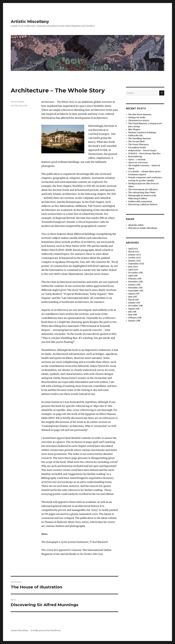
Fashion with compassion (140, 202)
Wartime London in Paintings (142, 133)
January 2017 (134, 303)
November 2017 (135, 288)
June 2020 (133, 267)
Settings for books (137, 118)
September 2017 (136, 291)
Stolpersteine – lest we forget (142, 151)
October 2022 (135, 258)
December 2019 (135, 273)
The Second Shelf (136, 142)
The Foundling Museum (140, 139)
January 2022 (135, 261)
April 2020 (133, 270)
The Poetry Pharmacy (139, 145)
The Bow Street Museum (140, 115)
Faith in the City (136, 136)
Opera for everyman (138, 163)
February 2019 (135, 279)
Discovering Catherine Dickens (143, 205)
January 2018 (134, 285)
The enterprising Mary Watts (142, 193)
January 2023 (135, 255)
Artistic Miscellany (30, 21)
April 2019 (133, 276)
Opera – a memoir (137, 160)
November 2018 (135, 282)
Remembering (135, 157)
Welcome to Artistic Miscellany (143, 228)
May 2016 (133, 315)
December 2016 (135, 306)
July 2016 (132, 312)
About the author (136, 225)
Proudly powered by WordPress (46, 630)
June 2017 (133, 297)
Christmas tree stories (139, 121)
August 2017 (134, 294)
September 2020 (136, 264)
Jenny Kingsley (18, 102)
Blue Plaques (134, 130)
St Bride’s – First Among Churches (144, 154)
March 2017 (133, 300)
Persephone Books (137, 148)
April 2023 (133, 249)
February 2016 (135, 318)
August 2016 (134, 309)
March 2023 (134, 252)
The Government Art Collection (143, 190)
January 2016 (134, 321)
